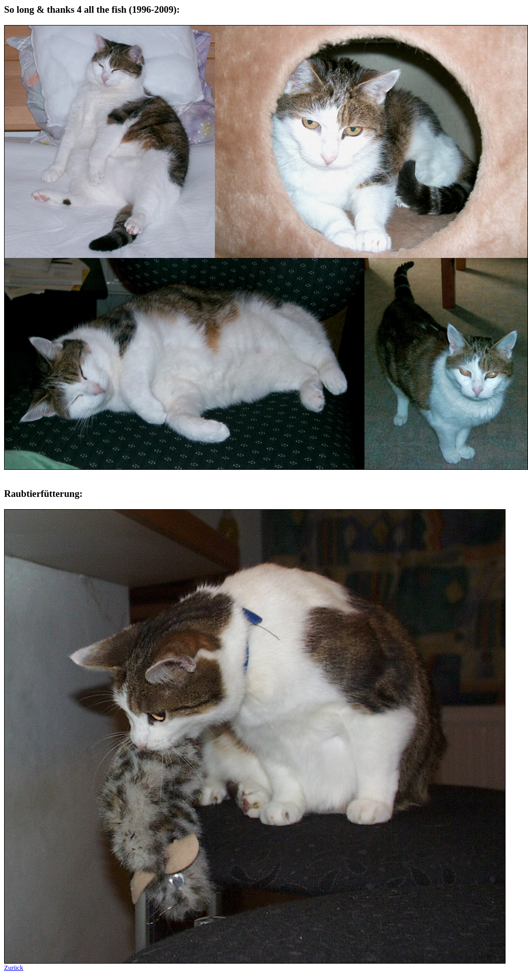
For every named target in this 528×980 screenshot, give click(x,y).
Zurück (14, 967)
